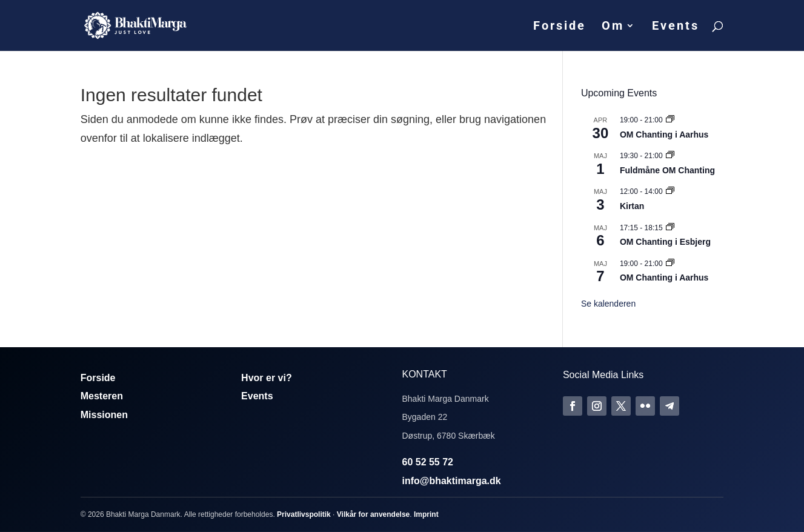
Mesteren (102, 396)
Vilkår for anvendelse (374, 514)
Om (613, 27)
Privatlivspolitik (304, 514)
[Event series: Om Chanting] (670, 120)
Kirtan (632, 206)
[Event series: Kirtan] (670, 191)
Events (676, 27)
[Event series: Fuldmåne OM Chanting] (670, 156)
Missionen (104, 415)
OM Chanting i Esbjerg (665, 242)
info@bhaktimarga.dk (451, 481)
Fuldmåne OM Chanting (667, 170)
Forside (560, 27)
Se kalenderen (608, 304)
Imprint (426, 514)
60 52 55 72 (427, 462)
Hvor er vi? (267, 378)
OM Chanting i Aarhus (664, 135)
